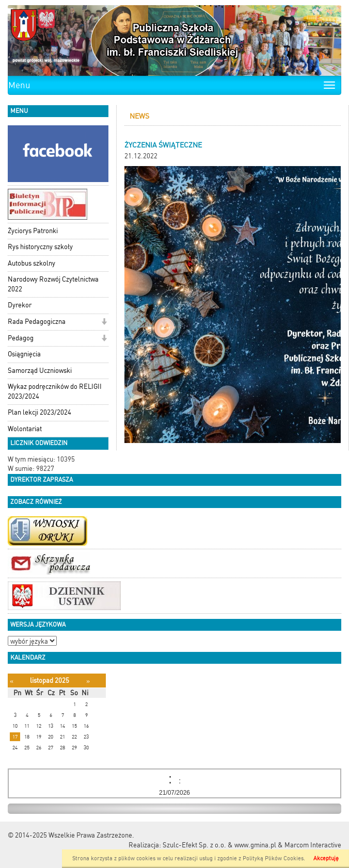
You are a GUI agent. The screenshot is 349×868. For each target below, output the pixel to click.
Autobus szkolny (31, 263)
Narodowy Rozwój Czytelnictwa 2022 (53, 284)
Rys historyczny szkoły (40, 247)
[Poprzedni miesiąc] (12, 681)
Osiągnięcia (24, 354)
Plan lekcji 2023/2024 (39, 412)
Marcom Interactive (313, 845)
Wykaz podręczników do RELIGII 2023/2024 (55, 391)
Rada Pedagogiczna (37, 322)
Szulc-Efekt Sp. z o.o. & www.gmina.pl (219, 845)
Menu (19, 85)
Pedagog (21, 338)
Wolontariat (25, 429)
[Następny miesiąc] (88, 681)
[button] (104, 323)
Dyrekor (20, 305)
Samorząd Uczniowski (40, 371)
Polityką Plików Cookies (273, 858)
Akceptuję (326, 858)
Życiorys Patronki (33, 231)
